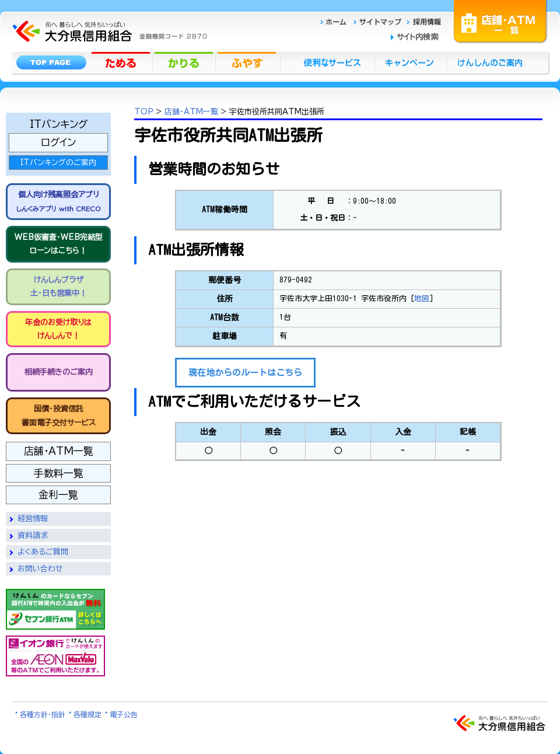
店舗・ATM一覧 (501, 20)
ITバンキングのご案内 (58, 163)
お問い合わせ (40, 569)
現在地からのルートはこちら (245, 373)
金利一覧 (58, 495)
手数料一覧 (59, 473)
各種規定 (87, 714)
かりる (185, 62)
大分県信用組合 (108, 7)
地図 (422, 299)
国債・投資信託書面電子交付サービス (59, 416)
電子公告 (124, 714)
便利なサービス (327, 62)
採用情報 (424, 20)
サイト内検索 (417, 37)
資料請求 (33, 535)
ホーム (337, 20)
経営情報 (33, 519)
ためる (122, 62)
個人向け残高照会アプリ (58, 201)
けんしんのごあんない (494, 62)
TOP (144, 112)
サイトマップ (379, 20)
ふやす (248, 62)
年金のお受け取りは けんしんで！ (58, 329)
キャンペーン (411, 62)
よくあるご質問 (43, 552)
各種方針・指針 (43, 714)
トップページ (51, 62)
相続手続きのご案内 (59, 372)
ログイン (58, 142)
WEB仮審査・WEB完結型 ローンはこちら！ (59, 244)
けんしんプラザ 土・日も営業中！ (59, 287)
